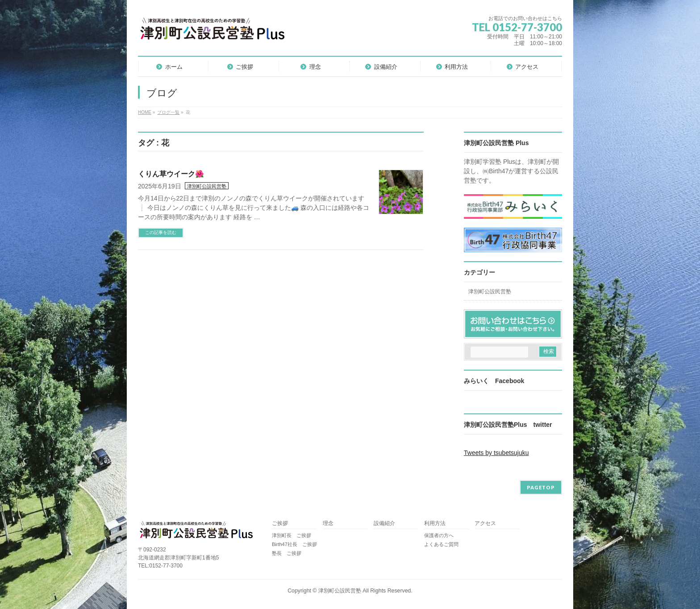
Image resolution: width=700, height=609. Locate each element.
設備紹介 (384, 523)
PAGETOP (541, 487)
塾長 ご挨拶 (287, 553)
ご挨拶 (280, 523)
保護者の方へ (439, 535)
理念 (328, 523)
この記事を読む (161, 232)
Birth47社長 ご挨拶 (294, 544)
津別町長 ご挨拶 (292, 535)
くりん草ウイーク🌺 (171, 174)
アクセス (485, 523)
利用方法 (435, 523)
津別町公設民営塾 (207, 186)
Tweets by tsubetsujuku (496, 453)
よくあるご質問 (441, 544)
